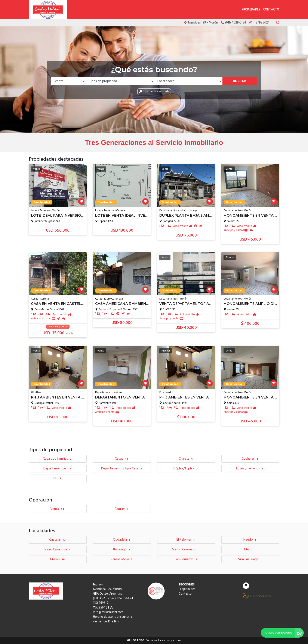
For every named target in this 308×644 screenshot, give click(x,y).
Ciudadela (122, 540)
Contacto (271, 10)
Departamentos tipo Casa (122, 469)
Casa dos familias (58, 459)
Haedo (250, 540)
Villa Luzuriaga (250, 559)
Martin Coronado (186, 550)
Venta (58, 509)
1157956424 (103, 608)
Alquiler (122, 509)
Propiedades (251, 10)
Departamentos (58, 469)
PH (58, 478)
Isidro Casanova (58, 550)
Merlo (250, 550)
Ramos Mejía (122, 559)
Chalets (186, 459)
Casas (122, 459)
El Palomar (186, 540)
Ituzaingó (122, 550)
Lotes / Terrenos (250, 469)
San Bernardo (186, 559)
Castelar (58, 540)
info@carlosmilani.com (108, 612)
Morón (58, 559)
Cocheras (250, 459)
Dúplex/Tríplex (186, 469)
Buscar (239, 81)
